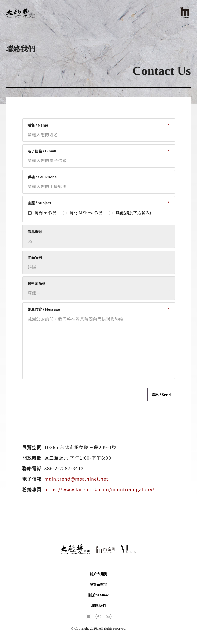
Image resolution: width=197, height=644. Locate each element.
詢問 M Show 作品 (86, 213)
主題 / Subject (40, 203)
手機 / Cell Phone (42, 177)
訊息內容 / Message (44, 309)
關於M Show (98, 595)
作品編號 (35, 232)
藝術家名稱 (37, 283)
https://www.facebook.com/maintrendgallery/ (100, 489)
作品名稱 (35, 257)
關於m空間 (98, 585)
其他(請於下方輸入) (133, 213)
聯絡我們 (98, 606)
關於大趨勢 (98, 574)
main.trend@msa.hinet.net (76, 479)
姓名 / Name (38, 125)
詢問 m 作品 (46, 213)
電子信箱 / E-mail (42, 151)
